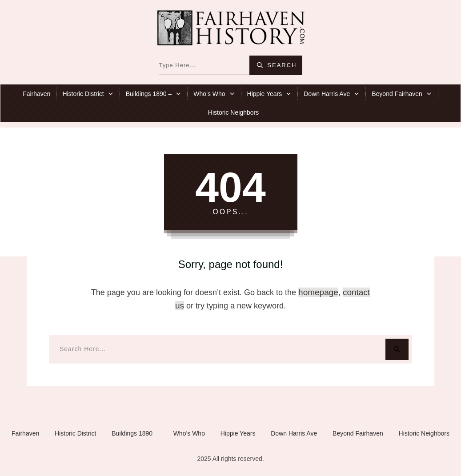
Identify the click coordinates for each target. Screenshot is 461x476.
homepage (318, 292)
